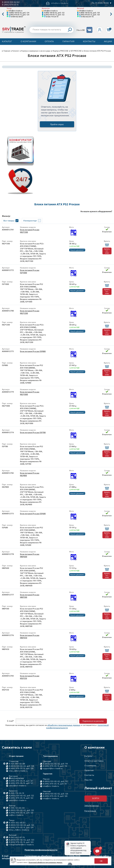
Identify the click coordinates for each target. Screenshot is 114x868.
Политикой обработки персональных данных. (45, 862)
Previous (3, 14)
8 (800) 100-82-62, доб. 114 (55, 764)
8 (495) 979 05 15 (10, 5)
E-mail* (11, 721)
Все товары (9, 220)
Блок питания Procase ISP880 (33, 351)
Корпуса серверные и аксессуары (36, 51)
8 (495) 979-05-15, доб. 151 (55, 784)
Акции (108, 42)
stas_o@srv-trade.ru (18, 771)
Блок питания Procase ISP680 (33, 514)
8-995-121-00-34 (17, 808)
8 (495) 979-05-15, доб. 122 (54, 15)
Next (111, 14)
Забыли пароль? (92, 806)
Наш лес (88, 780)
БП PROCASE (76, 51)
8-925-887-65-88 (17, 764)
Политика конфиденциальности (41, 850)
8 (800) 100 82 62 (11, 2)
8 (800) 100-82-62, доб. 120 (89, 13)
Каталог (7, 42)
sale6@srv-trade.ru (18, 800)
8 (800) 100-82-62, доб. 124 (19, 13)
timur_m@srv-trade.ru (19, 830)
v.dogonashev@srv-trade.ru (21, 845)
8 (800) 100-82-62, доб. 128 (21, 766)
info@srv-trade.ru (16, 11)
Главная (7, 51)
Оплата (49, 42)
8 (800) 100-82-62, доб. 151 (55, 781)
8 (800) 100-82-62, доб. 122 (54, 13)
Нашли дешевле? (77, 250)
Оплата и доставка (94, 761)
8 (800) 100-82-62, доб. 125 (21, 810)
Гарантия (68, 42)
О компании (28, 42)
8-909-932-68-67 (17, 17)
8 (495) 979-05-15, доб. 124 (19, 15)
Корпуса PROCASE (61, 51)
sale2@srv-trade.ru (18, 786)
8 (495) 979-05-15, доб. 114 (55, 766)
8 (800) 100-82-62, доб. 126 (56, 794)
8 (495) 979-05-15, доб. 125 (21, 813)
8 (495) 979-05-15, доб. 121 (21, 781)
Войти (96, 798)
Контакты (89, 42)
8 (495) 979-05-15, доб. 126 (55, 796)
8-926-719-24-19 (52, 17)
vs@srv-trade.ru (16, 815)
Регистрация (90, 811)
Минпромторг (30, 220)
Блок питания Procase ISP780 (33, 432)
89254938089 (17, 779)
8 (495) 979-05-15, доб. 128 (21, 769)
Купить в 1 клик (107, 251)
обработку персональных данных (64, 725)
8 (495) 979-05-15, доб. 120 (89, 15)
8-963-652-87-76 (87, 17)
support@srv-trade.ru (53, 769)
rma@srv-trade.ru (51, 786)
